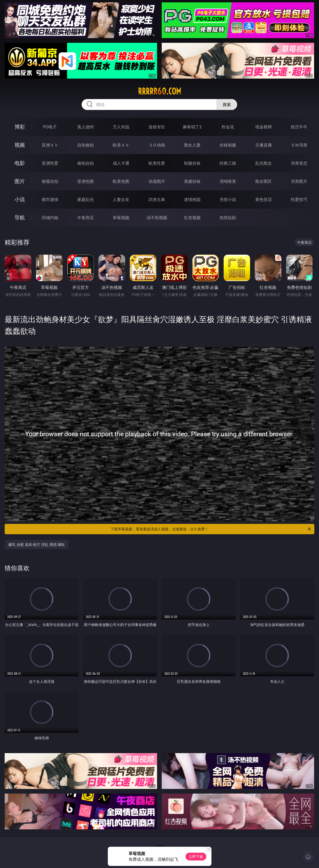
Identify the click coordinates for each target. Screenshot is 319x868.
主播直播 (264, 145)
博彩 (20, 127)
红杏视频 (192, 218)
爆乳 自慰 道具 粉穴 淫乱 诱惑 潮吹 (37, 544)
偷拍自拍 (86, 163)
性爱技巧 (299, 199)
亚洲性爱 (50, 163)
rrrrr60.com (159, 91)
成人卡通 (121, 163)
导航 (20, 217)
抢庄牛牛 (299, 127)
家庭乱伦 (86, 199)
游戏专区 (157, 127)
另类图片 (299, 181)
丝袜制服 (228, 145)
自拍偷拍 (86, 145)
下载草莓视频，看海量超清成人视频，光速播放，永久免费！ (211, 529)
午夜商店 (86, 218)
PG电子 (50, 127)
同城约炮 (50, 218)
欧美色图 (121, 181)
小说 (20, 199)
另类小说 (228, 199)
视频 (20, 145)
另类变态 (299, 163)
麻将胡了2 (192, 127)
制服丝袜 (192, 163)
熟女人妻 (192, 145)
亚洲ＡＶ (50, 145)
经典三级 (228, 163)
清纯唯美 (228, 181)
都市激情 (50, 199)
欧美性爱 (157, 163)
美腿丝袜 (192, 181)
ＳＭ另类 (299, 145)
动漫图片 (157, 181)
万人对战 (121, 127)
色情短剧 (228, 218)
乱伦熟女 (264, 163)
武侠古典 (157, 199)
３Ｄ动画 (157, 145)
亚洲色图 (86, 181)
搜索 (227, 105)
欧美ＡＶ (121, 145)
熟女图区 (264, 181)
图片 (20, 181)
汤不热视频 (157, 218)
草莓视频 (121, 218)
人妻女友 (121, 199)
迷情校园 (192, 199)
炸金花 (228, 127)
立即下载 (196, 856)
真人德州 (86, 127)
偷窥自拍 (50, 181)
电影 (20, 163)
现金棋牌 (264, 127)
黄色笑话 (264, 199)
